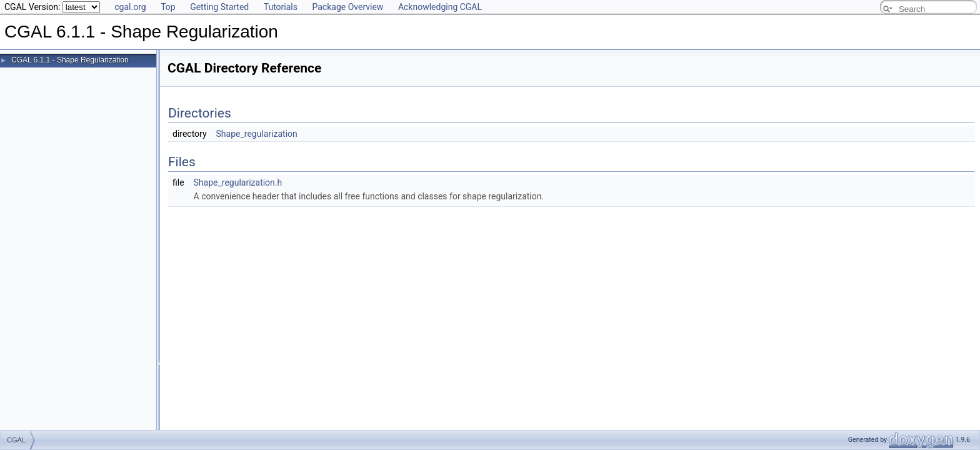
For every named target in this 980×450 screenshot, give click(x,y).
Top (168, 7)
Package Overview (347, 7)
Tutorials (281, 7)
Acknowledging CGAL (440, 7)
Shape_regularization (257, 134)
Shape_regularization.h (238, 182)
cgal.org (130, 7)
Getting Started (219, 7)
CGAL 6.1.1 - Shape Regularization (70, 60)
